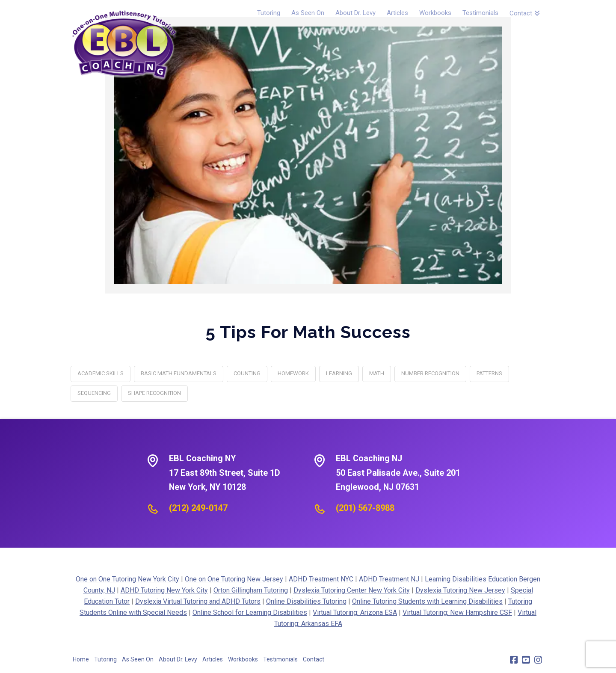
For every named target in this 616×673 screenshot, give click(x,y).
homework (293, 373)
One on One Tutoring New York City (127, 579)
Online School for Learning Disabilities (250, 612)
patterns (489, 373)
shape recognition (154, 393)
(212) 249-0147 (198, 508)
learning (339, 373)
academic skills (101, 373)
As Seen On (138, 659)
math (377, 373)
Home (81, 659)
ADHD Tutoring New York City (164, 590)
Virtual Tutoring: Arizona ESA (355, 612)
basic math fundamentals (179, 373)
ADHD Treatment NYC (321, 579)
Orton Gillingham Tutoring (251, 590)
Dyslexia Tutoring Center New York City (352, 590)
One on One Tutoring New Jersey (234, 579)
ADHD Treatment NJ (389, 579)
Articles (213, 659)
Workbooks (243, 659)
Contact (314, 659)
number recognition (430, 373)
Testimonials (280, 659)
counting (247, 373)
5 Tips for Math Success (308, 332)
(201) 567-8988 (365, 508)
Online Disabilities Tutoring (306, 601)
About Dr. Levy (178, 659)
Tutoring (105, 659)
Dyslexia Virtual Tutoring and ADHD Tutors (198, 601)
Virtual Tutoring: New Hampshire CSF (457, 612)
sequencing (94, 393)
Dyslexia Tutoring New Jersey (460, 590)
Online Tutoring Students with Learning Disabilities (427, 601)
